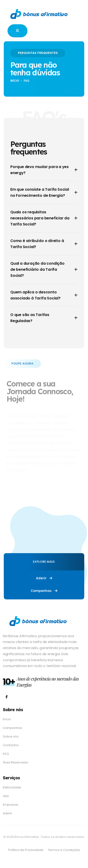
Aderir (44, 578)
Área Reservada (15, 762)
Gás (6, 796)
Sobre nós (11, 736)
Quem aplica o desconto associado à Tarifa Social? (35, 295)
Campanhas (44, 591)
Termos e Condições (64, 850)
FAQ (6, 754)
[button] (17, 31)
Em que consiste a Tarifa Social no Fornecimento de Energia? (40, 192)
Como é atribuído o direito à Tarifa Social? (37, 244)
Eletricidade (12, 787)
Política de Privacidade (26, 850)
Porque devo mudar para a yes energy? (39, 170)
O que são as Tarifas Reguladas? (30, 318)
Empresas (11, 805)
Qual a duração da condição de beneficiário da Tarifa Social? (37, 269)
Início (15, 81)
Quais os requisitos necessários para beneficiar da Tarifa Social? (40, 218)
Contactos (11, 745)
